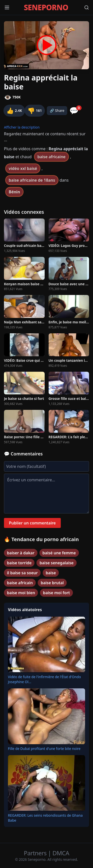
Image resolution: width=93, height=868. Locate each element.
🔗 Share (57, 110)
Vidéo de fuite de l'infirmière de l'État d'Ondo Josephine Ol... (44, 679)
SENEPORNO (46, 7)
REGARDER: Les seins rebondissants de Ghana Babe (45, 818)
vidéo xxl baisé (23, 168)
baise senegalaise (56, 563)
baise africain (20, 583)
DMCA (61, 853)
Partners (36, 853)
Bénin (14, 192)
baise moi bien (21, 593)
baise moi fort (56, 593)
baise (51, 573)
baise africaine (52, 157)
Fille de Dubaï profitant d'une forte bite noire (44, 749)
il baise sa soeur (22, 573)
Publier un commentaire (32, 523)
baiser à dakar (21, 553)
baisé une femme (59, 553)
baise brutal (52, 583)
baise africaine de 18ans (32, 180)
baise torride (19, 563)
